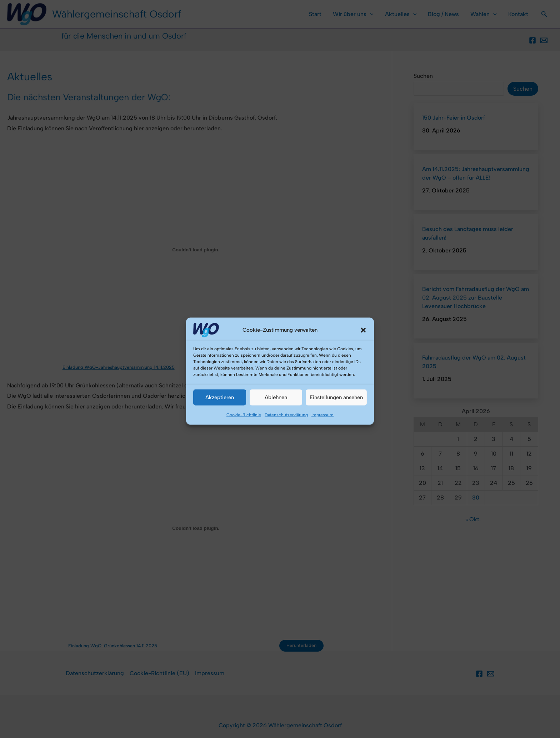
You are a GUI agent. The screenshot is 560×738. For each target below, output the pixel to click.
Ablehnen (276, 415)
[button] (363, 347)
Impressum (322, 432)
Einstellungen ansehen (336, 415)
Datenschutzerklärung (286, 432)
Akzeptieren (220, 415)
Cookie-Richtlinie (244, 432)
